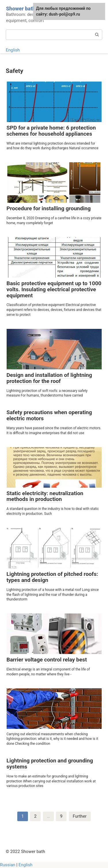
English (13, 50)
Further (80, 816)
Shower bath (21, 9)
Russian (8, 865)
